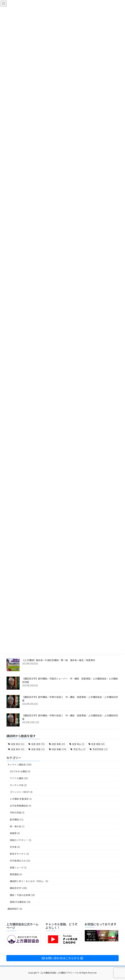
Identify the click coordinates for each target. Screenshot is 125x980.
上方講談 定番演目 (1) (21, 799)
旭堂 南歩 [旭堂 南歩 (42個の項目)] (18, 749)
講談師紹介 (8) (15, 909)
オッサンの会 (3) (18, 785)
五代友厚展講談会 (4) (21, 806)
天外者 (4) (15, 847)
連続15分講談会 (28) (20, 902)
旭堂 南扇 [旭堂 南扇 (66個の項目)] (98, 744)
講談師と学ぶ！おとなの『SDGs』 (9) (29, 881)
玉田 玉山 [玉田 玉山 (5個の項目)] (79, 749)
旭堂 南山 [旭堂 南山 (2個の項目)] (78, 744)
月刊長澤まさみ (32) (20, 861)
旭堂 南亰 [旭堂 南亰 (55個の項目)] (38, 744)
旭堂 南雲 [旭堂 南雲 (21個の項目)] (38, 749)
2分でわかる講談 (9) (20, 771)
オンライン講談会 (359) (20, 764)
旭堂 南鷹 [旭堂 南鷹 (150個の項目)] (59, 749)
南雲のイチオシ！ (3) (21, 840)
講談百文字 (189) (18, 888)
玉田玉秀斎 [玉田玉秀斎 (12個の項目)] (100, 749)
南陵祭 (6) (15, 833)
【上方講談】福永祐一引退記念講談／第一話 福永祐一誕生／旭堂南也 (59, 660)
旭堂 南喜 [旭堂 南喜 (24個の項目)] (59, 744)
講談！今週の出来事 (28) (22, 895)
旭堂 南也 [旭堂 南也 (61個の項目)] (18, 744)
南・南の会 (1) (17, 826)
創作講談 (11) (17, 819)
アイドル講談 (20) (19, 778)
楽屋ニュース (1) (18, 867)
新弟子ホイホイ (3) (19, 854)
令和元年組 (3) (17, 812)
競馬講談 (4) (16, 874)
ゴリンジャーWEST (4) (21, 792)
